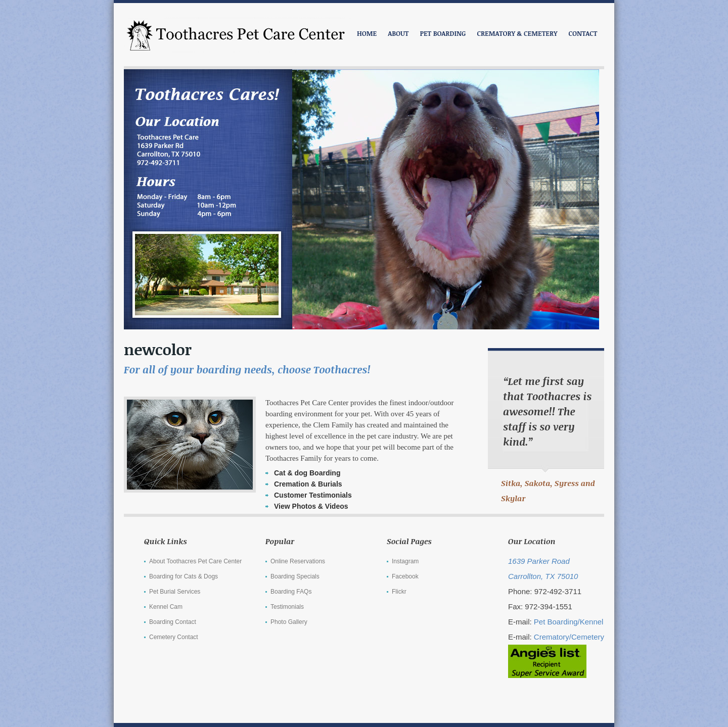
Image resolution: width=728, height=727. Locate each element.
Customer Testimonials (313, 495)
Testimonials (287, 607)
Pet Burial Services (175, 592)
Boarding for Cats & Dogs (184, 576)
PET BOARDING (443, 33)
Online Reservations (298, 561)
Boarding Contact (173, 622)
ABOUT (398, 33)
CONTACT (583, 33)
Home (367, 33)
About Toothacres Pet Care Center (195, 561)
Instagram (405, 561)
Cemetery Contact (174, 637)
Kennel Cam (166, 607)
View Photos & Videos (311, 506)
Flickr (399, 592)
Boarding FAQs (291, 592)
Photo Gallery (289, 622)
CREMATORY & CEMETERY (517, 33)
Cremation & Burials (308, 484)
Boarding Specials (295, 576)
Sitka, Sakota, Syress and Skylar (548, 491)
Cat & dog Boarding (307, 473)
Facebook (405, 576)
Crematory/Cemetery (569, 637)
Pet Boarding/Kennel (569, 622)
